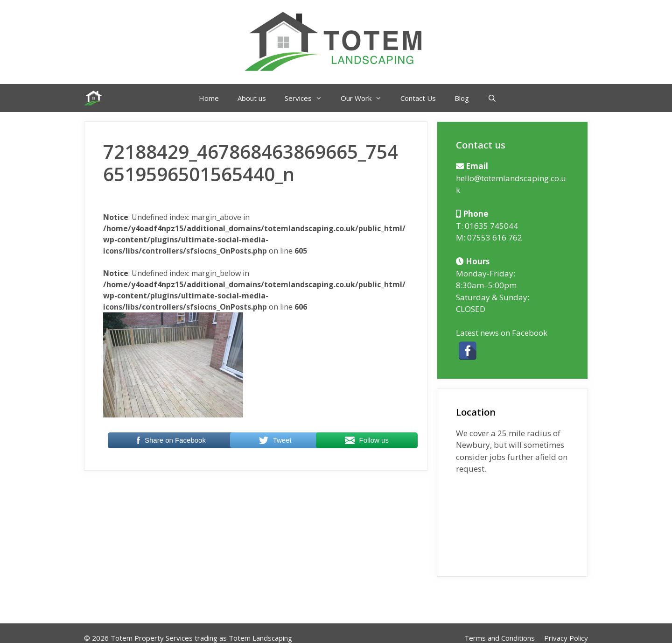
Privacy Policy (566, 638)
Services (308, 98)
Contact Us (418, 98)
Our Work (366, 98)
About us (252, 98)
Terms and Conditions (500, 638)
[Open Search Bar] (492, 98)
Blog (462, 98)
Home (209, 98)
